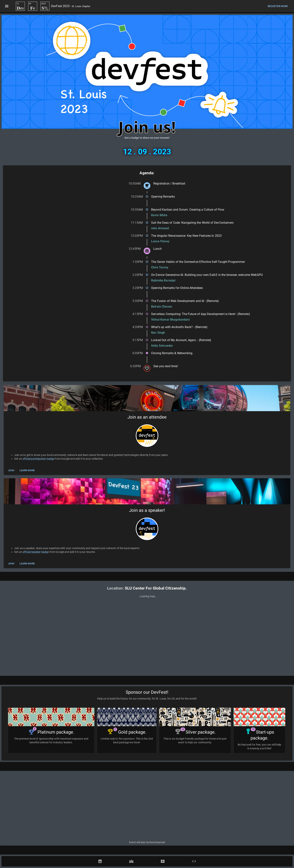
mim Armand (160, 228)
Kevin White (159, 215)
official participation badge (38, 459)
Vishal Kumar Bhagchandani (170, 320)
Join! (11, 471)
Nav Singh (158, 333)
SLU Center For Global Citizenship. (156, 588)
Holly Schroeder (162, 346)
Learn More (27, 471)
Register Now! (278, 6)
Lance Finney (160, 241)
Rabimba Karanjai (163, 280)
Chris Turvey (160, 267)
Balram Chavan (162, 307)
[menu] (7, 6)
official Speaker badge (36, 552)
